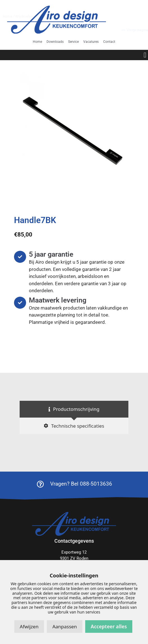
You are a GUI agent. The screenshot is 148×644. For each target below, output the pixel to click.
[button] (145, 55)
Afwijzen (29, 627)
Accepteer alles (109, 627)
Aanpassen (65, 627)
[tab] (74, 409)
